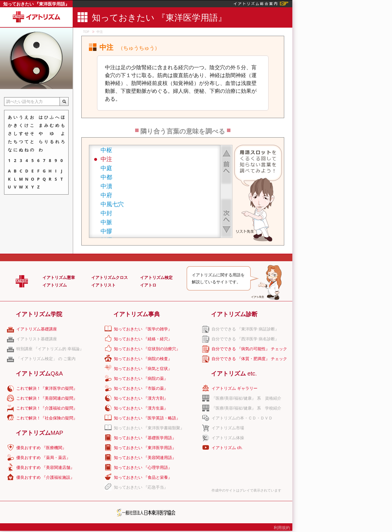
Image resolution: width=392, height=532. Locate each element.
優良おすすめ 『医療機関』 (41, 448)
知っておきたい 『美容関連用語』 (145, 458)
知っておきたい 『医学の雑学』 (143, 329)
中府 (106, 195)
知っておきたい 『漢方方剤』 (141, 398)
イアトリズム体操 (228, 438)
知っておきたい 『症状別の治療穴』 (147, 349)
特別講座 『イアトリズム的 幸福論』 (50, 349)
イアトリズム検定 (156, 277)
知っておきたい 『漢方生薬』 (141, 408)
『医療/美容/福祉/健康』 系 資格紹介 (246, 398)
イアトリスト (103, 285)
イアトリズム (55, 285)
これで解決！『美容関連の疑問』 (47, 398)
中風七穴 (112, 204)
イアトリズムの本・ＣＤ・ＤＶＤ (242, 418)
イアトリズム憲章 (59, 277)
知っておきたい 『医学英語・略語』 (147, 418)
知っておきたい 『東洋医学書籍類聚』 (149, 428)
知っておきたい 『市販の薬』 (141, 388)
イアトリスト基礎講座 (37, 339)
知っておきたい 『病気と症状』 (143, 369)
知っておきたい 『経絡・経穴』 (143, 339)
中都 (106, 177)
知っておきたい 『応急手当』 (141, 487)
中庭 (106, 168)
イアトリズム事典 (137, 314)
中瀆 (106, 186)
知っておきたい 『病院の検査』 (143, 359)
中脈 (106, 222)
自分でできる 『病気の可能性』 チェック (249, 349)
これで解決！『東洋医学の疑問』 (47, 388)
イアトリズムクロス (110, 277)
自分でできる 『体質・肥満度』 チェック (249, 359)
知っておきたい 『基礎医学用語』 (145, 438)
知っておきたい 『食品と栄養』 (143, 477)
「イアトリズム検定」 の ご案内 (46, 359)
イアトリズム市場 (228, 428)
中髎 (106, 231)
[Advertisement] (328, 161)
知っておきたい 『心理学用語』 (143, 467)
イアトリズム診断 (234, 314)
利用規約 (282, 528)
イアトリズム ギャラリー (235, 388)
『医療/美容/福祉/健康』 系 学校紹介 (246, 408)
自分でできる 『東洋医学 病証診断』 (245, 329)
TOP (86, 32)
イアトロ (148, 285)
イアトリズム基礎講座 (37, 329)
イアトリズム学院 (39, 314)
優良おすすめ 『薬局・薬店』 (43, 458)
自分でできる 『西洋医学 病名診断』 (245, 339)
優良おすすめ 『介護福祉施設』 (45, 477)
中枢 (106, 150)
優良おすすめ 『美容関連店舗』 (45, 467)
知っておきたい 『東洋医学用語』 (36, 4)
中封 (106, 213)
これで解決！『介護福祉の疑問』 (47, 408)
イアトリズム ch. (227, 448)
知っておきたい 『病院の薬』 (141, 378)
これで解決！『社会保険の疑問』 (47, 418)
